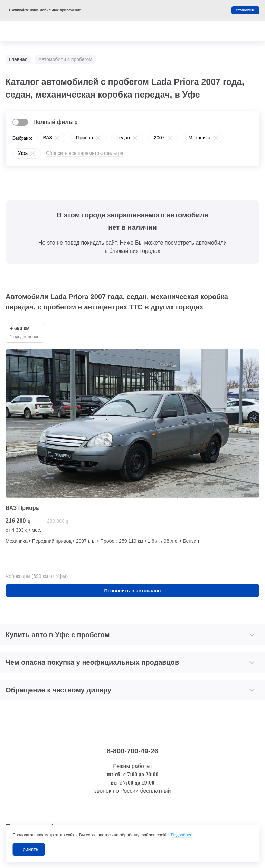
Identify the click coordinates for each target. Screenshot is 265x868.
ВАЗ (48, 138)
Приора (84, 138)
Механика (199, 138)
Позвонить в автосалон (133, 591)
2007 (159, 138)
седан (123, 138)
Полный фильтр (55, 122)
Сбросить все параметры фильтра (85, 153)
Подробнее (182, 835)
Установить (245, 10)
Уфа (23, 153)
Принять (29, 849)
